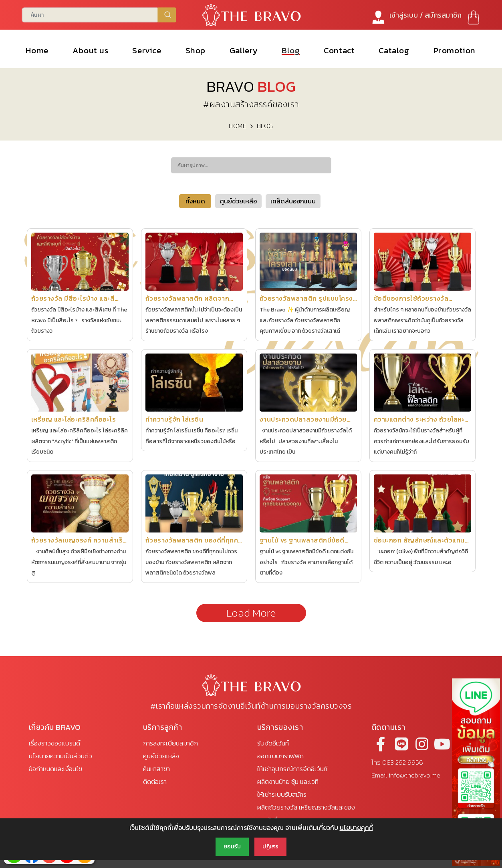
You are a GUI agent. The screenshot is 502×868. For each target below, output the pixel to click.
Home (37, 50)
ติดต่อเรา (155, 782)
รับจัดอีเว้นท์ (273, 743)
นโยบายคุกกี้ (356, 828)
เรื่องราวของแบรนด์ (54, 743)
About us (91, 50)
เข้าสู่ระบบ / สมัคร (426, 15)
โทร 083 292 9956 (397, 763)
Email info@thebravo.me (406, 775)
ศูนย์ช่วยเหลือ (238, 201)
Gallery (244, 50)
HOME (238, 126)
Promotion (455, 50)
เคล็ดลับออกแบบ (293, 201)
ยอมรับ (232, 847)
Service (147, 50)
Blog (291, 50)
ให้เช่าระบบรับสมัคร (282, 795)
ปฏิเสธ (270, 847)
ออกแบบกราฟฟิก (280, 756)
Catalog (394, 50)
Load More (251, 613)
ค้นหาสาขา (156, 769)
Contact (340, 50)
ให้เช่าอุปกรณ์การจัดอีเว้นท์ (292, 769)
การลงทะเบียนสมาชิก (170, 743)
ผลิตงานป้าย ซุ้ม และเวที (288, 782)
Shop (196, 50)
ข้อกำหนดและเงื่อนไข (55, 769)
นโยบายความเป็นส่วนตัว (60, 756)
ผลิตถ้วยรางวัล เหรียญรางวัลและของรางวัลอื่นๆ (306, 814)
